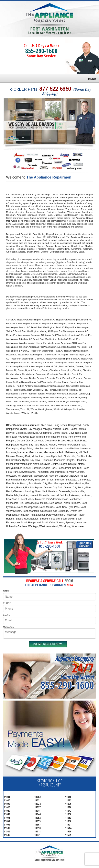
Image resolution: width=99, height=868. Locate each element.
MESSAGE (9, 627)
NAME (6, 591)
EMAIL (6, 615)
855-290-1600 (41, 51)
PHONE (7, 603)
